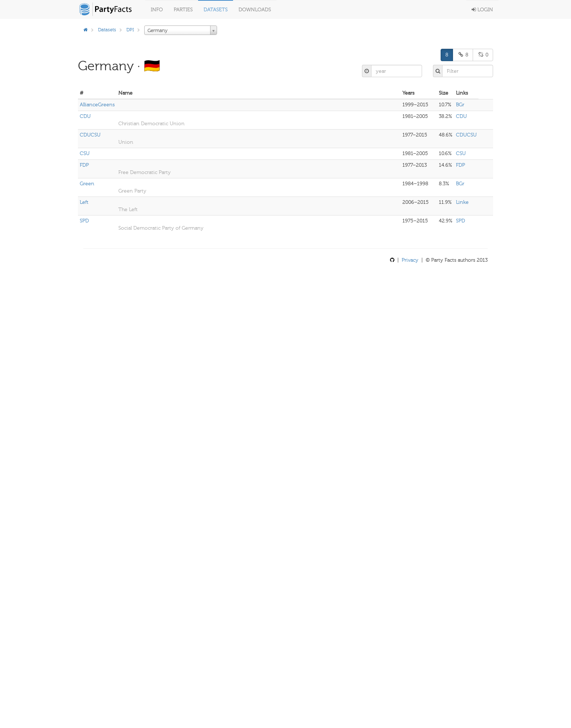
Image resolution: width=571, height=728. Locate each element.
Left (84, 202)
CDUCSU (90, 135)
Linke (462, 202)
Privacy (410, 260)
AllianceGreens (97, 105)
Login (482, 10)
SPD (84, 221)
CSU (85, 153)
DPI (130, 30)
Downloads (255, 10)
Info (157, 10)
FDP (84, 165)
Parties (183, 10)
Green (87, 184)
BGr (460, 105)
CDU (85, 116)
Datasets (216, 10)
